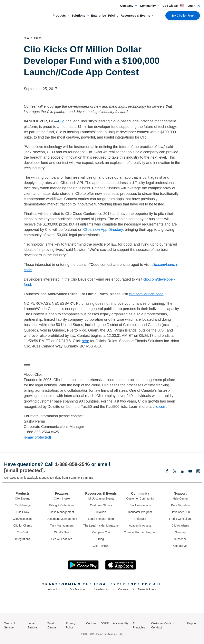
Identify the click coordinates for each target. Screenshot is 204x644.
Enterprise (98, 15)
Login (194, 6)
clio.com (159, 407)
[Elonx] (175, 471)
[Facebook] (167, 471)
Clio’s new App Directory (103, 230)
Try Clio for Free (183, 16)
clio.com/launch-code (146, 294)
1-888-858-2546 (72, 464)
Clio (61, 121)
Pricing (113, 15)
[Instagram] (198, 471)
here (85, 341)
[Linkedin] (183, 471)
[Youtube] (190, 471)
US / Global (173, 6)
